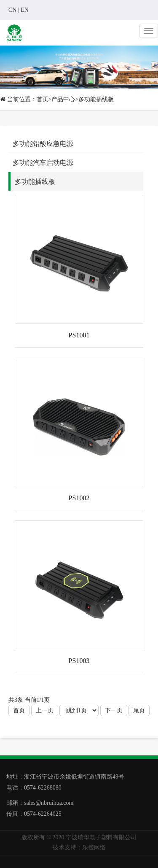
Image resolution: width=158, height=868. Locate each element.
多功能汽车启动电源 (43, 163)
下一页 (114, 710)
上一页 (45, 710)
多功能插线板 (96, 99)
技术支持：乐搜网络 (79, 848)
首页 (43, 99)
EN (25, 10)
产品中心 (63, 99)
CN (12, 10)
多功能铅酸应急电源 (43, 144)
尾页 (139, 710)
